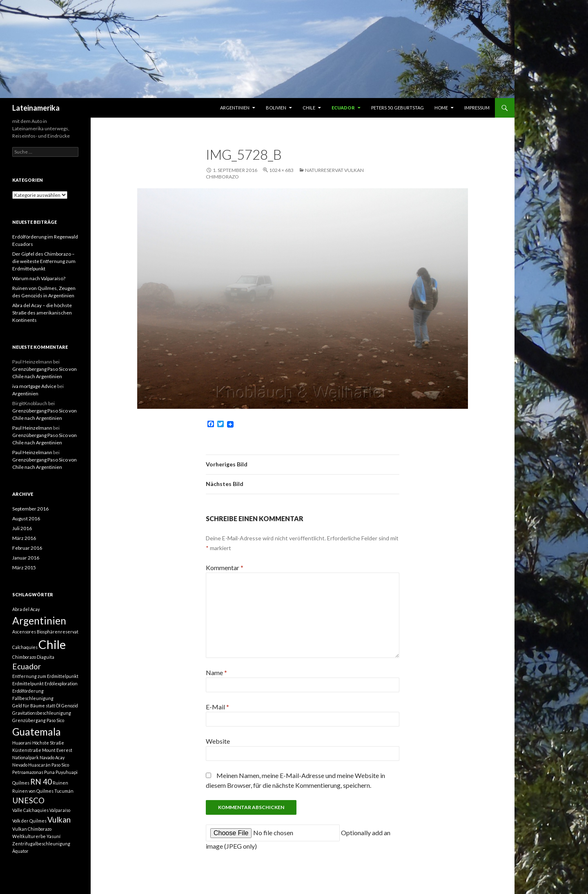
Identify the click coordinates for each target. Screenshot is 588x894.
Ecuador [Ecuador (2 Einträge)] (27, 666)
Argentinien (235, 108)
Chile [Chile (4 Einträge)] (52, 644)
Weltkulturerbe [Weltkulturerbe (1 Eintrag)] (29, 836)
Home (441, 108)
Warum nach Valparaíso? (39, 278)
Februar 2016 (27, 548)
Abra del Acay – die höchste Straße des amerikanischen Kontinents (42, 313)
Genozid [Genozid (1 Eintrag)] (70, 706)
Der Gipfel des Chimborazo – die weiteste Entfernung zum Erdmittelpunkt (44, 261)
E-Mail (217, 707)
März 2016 (24, 538)
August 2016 (26, 518)
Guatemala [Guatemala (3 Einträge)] (37, 732)
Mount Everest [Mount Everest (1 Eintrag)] (57, 750)
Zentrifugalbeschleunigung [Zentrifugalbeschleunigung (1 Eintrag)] (41, 844)
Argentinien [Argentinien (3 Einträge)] (39, 621)
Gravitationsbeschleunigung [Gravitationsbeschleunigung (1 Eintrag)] (42, 713)
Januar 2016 (26, 558)
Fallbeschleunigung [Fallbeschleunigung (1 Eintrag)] (33, 698)
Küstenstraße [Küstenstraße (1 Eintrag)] (27, 750)
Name (216, 672)
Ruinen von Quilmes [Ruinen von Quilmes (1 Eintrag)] (33, 791)
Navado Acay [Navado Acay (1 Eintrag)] (52, 757)
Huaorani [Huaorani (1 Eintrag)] (22, 743)
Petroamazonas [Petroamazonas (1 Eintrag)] (28, 772)
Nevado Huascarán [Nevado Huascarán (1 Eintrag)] (31, 765)
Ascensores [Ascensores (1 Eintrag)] (24, 632)
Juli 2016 (22, 528)
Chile (309, 108)
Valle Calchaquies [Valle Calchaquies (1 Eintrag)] (30, 810)
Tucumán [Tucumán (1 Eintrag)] (64, 791)
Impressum (477, 108)
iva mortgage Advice (34, 386)
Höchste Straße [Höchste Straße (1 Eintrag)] (48, 743)
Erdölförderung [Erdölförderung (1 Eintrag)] (28, 691)
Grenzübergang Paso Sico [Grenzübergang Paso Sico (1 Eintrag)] (38, 720)
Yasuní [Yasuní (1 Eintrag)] (53, 836)
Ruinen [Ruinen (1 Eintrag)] (60, 783)
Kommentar (225, 567)
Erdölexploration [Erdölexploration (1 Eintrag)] (61, 683)
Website (218, 741)
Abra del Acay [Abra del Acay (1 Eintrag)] (26, 609)
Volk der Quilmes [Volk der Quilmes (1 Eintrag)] (29, 821)
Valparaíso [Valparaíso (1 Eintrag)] (60, 810)
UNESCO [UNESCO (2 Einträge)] (28, 800)
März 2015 (24, 567)
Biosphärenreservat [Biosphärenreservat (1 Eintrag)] (58, 632)
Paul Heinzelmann (32, 428)
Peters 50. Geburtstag (398, 108)
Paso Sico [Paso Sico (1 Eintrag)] (60, 765)
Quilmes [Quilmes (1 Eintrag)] (21, 783)
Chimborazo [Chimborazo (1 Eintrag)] (24, 657)
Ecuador (343, 108)
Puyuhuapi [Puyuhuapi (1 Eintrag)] (67, 772)
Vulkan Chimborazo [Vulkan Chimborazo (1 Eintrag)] (32, 829)
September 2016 (30, 509)
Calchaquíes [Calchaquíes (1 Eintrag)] (25, 647)
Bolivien (276, 108)
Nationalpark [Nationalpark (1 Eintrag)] (26, 757)
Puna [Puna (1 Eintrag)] (49, 772)
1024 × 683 (281, 170)
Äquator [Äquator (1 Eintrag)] (20, 851)
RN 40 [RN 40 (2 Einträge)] (41, 781)
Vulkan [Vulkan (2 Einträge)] (59, 819)
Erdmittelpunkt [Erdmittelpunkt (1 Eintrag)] (28, 683)
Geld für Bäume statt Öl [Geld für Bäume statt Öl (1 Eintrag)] (36, 706)
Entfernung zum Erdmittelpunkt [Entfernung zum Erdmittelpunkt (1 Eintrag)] (45, 676)
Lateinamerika (36, 108)
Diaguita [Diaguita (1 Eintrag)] (46, 657)
